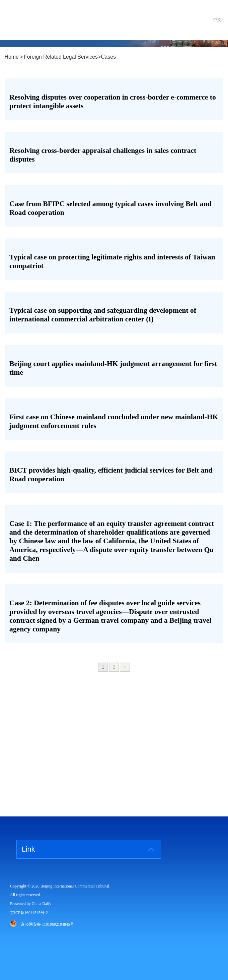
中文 (217, 20)
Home (12, 57)
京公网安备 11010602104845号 (47, 924)
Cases (108, 57)
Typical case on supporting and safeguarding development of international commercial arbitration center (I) (103, 315)
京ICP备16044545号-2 (29, 913)
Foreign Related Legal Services (61, 57)
